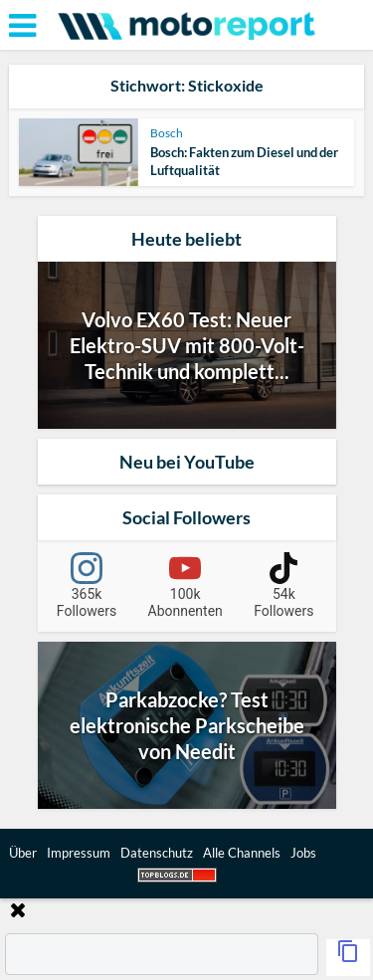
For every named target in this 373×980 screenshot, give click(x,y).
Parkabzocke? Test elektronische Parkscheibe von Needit (187, 725)
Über (23, 853)
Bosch (167, 133)
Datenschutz (157, 853)
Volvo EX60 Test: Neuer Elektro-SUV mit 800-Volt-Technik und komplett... (187, 345)
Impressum (79, 853)
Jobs (303, 853)
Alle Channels (242, 853)
